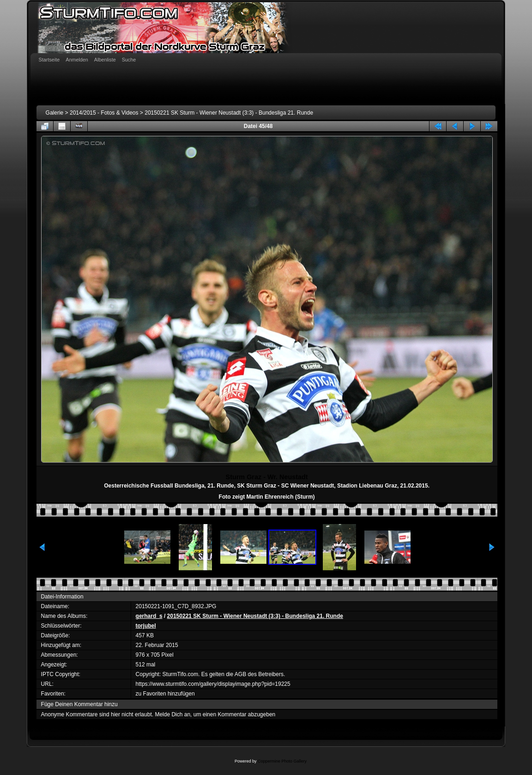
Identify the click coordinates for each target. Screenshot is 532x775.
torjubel (146, 626)
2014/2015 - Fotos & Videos (104, 113)
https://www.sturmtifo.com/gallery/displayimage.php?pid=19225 (213, 684)
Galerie (55, 113)
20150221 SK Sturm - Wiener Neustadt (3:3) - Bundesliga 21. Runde (229, 113)
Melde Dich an (172, 714)
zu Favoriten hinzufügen (165, 694)
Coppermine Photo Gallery (282, 761)
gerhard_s (149, 616)
